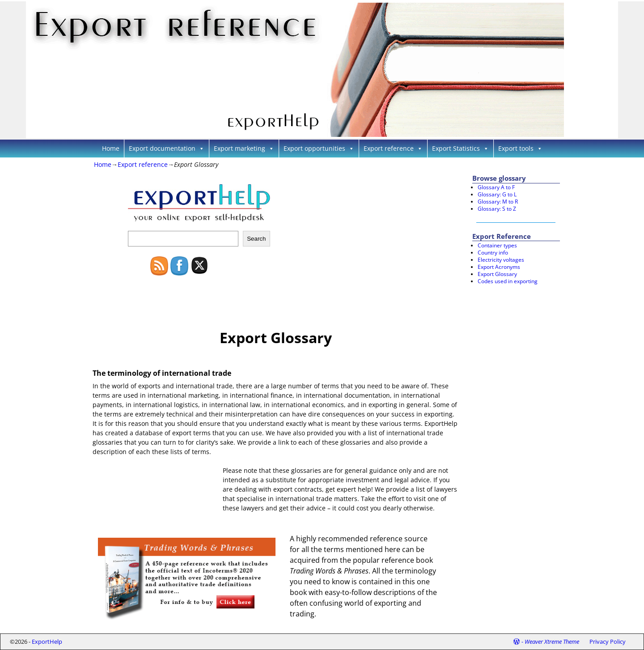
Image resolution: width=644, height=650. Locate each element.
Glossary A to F (496, 187)
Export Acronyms (499, 267)
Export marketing (244, 148)
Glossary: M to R (498, 202)
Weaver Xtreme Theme (552, 642)
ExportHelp (47, 642)
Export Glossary (497, 274)
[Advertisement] (352, 240)
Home (111, 148)
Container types (497, 245)
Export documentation (167, 148)
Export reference (393, 148)
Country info (493, 253)
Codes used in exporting (508, 281)
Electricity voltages (501, 260)
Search (256, 239)
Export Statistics (460, 148)
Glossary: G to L (497, 194)
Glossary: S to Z (497, 209)
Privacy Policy (608, 642)
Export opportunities (319, 148)
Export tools (520, 148)
